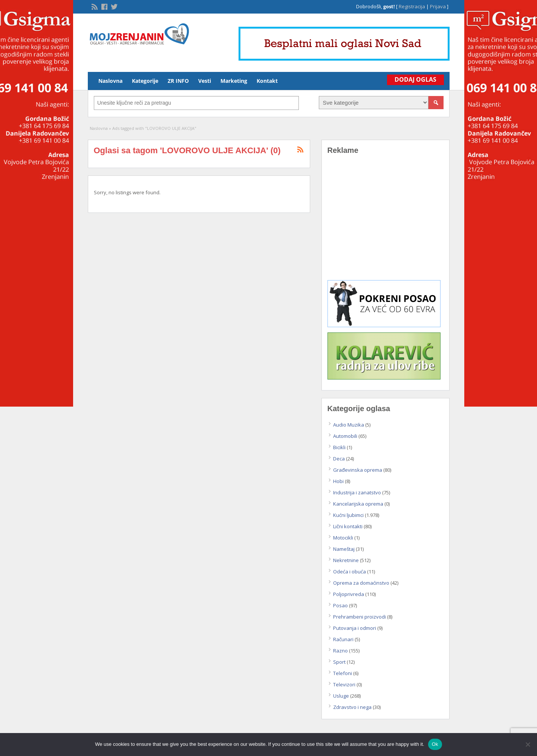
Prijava (438, 6)
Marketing (234, 81)
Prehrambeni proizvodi (360, 617)
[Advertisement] (386, 223)
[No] (528, 744)
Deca (339, 459)
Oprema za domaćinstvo (361, 583)
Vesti (205, 81)
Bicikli (339, 447)
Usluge (341, 696)
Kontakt (267, 81)
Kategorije (145, 81)
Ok (435, 744)
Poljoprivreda (349, 594)
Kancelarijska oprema (358, 504)
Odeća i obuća (350, 572)
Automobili (345, 436)
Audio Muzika (349, 425)
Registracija (412, 6)
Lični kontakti (348, 526)
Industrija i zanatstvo (357, 492)
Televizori (344, 684)
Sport (339, 662)
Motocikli (343, 538)
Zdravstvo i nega (352, 707)
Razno (340, 651)
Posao (340, 605)
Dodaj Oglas (415, 79)
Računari (343, 639)
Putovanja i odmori (355, 628)
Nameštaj (344, 549)
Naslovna (110, 81)
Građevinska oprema (358, 470)
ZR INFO (178, 81)
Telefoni (343, 673)
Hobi (338, 481)
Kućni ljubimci (348, 515)
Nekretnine (346, 560)
